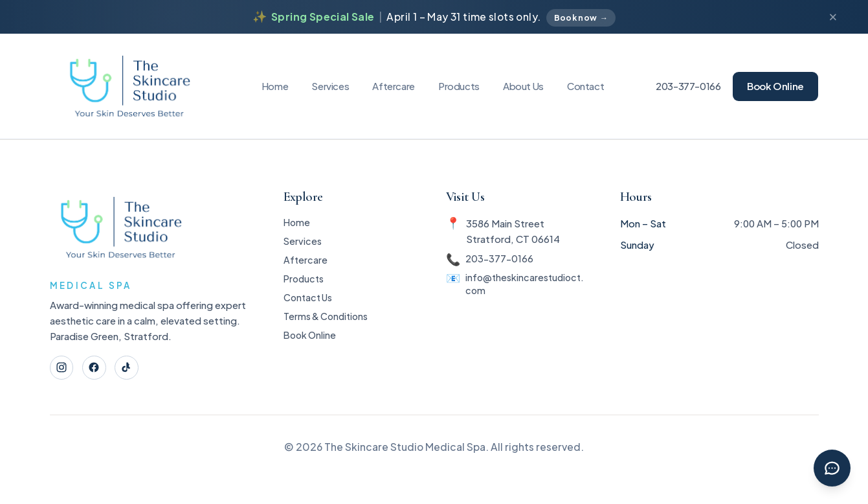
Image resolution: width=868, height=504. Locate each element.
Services (330, 86)
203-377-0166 (688, 86)
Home (275, 86)
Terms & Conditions (325, 330)
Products (459, 86)
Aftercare (394, 86)
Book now (581, 18)
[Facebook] (98, 369)
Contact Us (306, 309)
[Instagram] (63, 369)
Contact (585, 86)
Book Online (775, 86)
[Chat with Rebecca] (830, 466)
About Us (523, 86)
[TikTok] (133, 369)
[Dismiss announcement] (833, 17)
